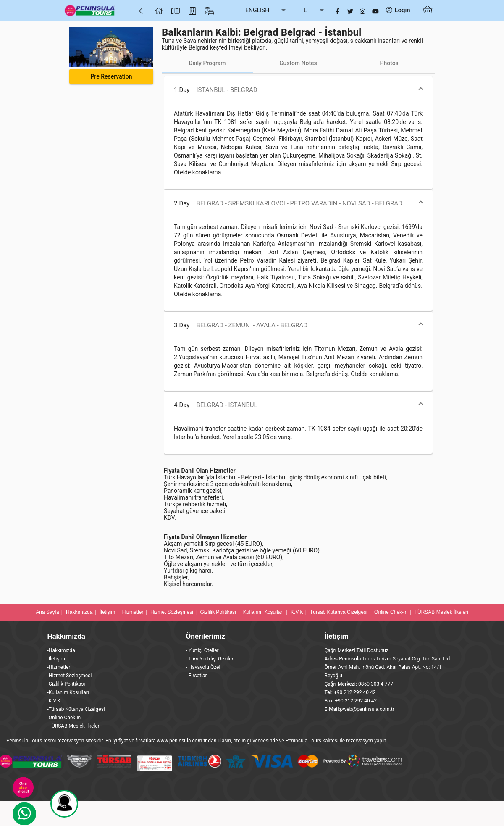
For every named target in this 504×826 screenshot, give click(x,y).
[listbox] (266, 11)
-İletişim (56, 659)
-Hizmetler (59, 667)
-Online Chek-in (64, 718)
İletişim (107, 612)
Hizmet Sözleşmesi (172, 612)
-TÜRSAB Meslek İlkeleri (74, 726)
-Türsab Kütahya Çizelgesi (76, 709)
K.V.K (297, 612)
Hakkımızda (79, 612)
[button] (298, 90)
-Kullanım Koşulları (68, 692)
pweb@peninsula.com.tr (367, 709)
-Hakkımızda (61, 650)
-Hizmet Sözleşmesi (70, 676)
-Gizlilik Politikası (66, 684)
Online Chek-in (391, 612)
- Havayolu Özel (203, 667)
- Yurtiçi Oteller (202, 650)
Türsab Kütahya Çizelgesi (339, 612)
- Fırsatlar (197, 676)
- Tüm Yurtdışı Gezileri (210, 659)
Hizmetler (133, 612)
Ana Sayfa (47, 612)
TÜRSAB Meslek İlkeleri (441, 612)
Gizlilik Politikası (218, 612)
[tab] (207, 63)
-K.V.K (54, 701)
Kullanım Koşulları (264, 612)
